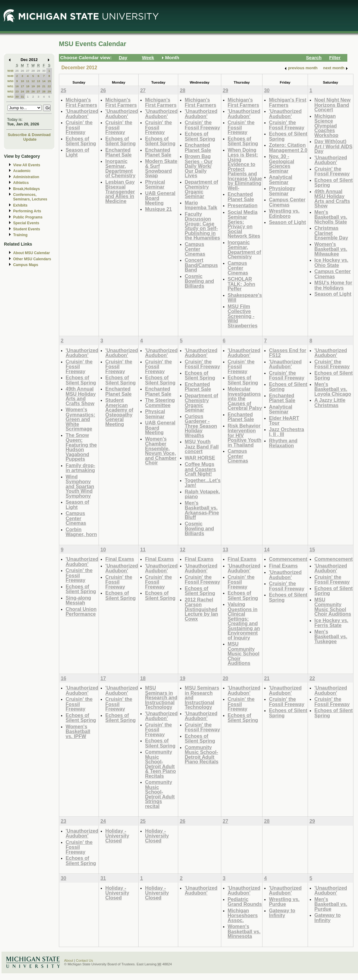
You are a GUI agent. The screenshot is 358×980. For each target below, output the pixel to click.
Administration (26, 177)
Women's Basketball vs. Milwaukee (331, 249)
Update (30, 139)
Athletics (21, 183)
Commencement (288, 559)
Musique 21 (158, 209)
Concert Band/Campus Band (201, 265)
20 (39, 86)
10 (22, 81)
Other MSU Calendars (32, 259)
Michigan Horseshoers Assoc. (243, 915)
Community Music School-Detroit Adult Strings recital (160, 794)
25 (17, 71)
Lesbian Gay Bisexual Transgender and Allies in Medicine (120, 191)
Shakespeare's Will (245, 298)
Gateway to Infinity (282, 913)
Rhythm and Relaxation (283, 443)
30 (44, 71)
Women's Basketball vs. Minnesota (244, 931)
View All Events (27, 165)
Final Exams (120, 559)
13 (39, 81)
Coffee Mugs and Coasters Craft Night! (200, 469)
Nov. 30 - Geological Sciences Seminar (282, 164)
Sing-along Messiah (78, 600)
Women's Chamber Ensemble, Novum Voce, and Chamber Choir (161, 451)
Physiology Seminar (282, 191)
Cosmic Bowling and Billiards (199, 281)
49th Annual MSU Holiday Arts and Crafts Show (332, 199)
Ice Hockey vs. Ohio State (331, 263)
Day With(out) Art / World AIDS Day (333, 146)
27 (28, 71)
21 (44, 86)
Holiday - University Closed (117, 836)
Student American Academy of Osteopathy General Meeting (119, 412)
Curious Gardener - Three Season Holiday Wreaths (201, 426)
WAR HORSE (200, 458)
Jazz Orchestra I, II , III (286, 432)
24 (22, 91)
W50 (10, 81)
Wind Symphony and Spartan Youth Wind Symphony (80, 486)
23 (17, 91)
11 (28, 81)
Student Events (27, 229)
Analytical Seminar (280, 180)
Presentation (243, 205)
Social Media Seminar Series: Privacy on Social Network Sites (244, 224)
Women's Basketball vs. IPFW (78, 731)
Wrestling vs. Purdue (284, 902)
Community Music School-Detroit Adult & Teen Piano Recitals (160, 764)
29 (39, 71)
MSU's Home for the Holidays (333, 285)
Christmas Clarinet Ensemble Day (331, 233)
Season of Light (77, 152)
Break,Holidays (27, 189)
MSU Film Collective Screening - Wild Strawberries (243, 316)
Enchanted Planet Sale (118, 152)
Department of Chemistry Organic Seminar (201, 189)
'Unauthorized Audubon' (82, 114)
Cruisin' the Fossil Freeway (79, 127)
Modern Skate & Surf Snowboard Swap (161, 168)
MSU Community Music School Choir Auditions (244, 653)
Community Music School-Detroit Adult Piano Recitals (201, 755)
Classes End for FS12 (287, 353)
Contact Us (85, 960)
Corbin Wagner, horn (81, 532)
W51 (10, 86)
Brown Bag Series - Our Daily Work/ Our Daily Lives (199, 166)
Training (20, 235)
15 (49, 81)
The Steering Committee (160, 403)
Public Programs (28, 217)
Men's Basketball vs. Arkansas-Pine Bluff (202, 510)
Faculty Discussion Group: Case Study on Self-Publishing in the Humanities (202, 226)
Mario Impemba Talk (201, 205)
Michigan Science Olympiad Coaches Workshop (326, 126)
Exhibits (20, 205)
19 (33, 86)
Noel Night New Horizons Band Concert (332, 105)
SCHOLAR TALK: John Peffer (241, 284)
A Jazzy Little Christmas (330, 403)
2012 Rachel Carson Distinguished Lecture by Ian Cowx (201, 609)
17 (22, 86)
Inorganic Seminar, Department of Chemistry (120, 168)
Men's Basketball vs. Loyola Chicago (333, 389)
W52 (10, 91)
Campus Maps (26, 265)
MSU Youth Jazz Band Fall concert (202, 446)
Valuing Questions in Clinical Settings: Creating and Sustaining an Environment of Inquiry (244, 621)
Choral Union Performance (81, 612)
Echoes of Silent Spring (81, 141)
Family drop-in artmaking (80, 468)
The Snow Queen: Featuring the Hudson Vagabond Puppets (81, 447)
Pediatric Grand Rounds (245, 902)
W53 (10, 97)
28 (33, 71)
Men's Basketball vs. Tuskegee (331, 636)
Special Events (26, 223)
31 (22, 97)
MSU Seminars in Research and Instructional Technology (161, 697)
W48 (10, 71)
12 (33, 81)
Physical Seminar (155, 184)
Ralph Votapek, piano (202, 494)
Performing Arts (27, 211)
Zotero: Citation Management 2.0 (288, 148)
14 (44, 81)
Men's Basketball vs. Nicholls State (331, 217)
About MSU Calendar (31, 253)
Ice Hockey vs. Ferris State (331, 623)
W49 (10, 76)
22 (49, 86)
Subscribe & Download (29, 135)
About (69, 960)
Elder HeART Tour (284, 421)
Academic (22, 171)
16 (17, 86)
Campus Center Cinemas (195, 249)
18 (28, 86)
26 (22, 71)
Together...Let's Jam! (203, 483)
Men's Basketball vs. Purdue (331, 904)
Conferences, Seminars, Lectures (30, 197)
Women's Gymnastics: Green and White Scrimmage (80, 419)
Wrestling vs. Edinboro (284, 213)
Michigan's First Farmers (81, 102)
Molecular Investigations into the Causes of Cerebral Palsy (245, 398)
